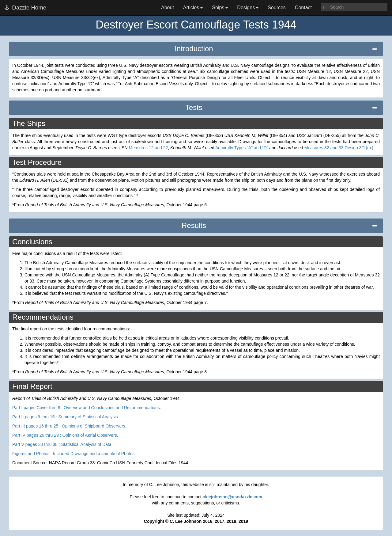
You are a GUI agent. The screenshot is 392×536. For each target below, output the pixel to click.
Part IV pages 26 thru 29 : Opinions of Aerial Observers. (65, 435)
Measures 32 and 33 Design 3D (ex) (339, 148)
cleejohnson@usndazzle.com (233, 497)
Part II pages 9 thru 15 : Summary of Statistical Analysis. (66, 417)
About (168, 8)
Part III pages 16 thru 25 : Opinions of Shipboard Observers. (69, 426)
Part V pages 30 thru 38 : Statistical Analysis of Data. (62, 444)
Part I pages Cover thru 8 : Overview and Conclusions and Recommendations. (87, 408)
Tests (194, 107)
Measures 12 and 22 (149, 148)
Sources (277, 8)
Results (194, 225)
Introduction (194, 49)
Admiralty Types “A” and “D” (242, 148)
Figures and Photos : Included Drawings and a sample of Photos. (74, 454)
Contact (303, 8)
